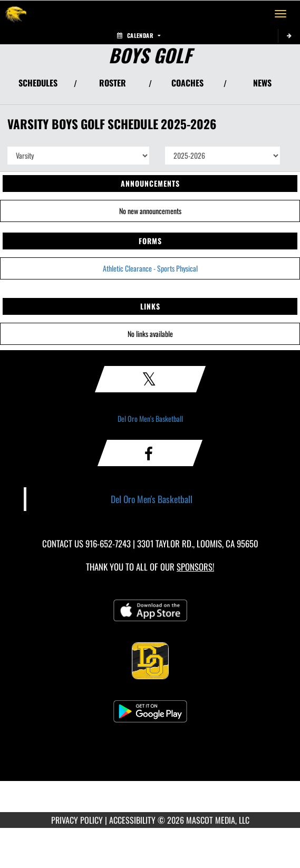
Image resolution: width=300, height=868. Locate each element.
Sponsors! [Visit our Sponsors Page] (195, 567)
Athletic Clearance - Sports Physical (150, 268)
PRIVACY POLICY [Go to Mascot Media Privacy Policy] (77, 820)
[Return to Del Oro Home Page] (16, 14)
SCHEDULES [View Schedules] (38, 83)
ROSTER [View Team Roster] (113, 83)
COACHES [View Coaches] (187, 83)
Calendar (139, 35)
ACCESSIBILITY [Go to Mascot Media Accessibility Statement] (132, 820)
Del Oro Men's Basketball (150, 418)
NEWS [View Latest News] (262, 83)
